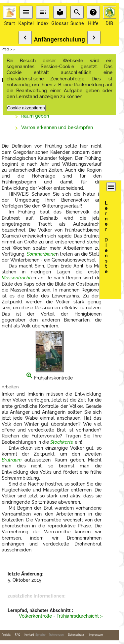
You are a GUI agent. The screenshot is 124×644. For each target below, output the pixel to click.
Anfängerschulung (60, 40)
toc (43, 12)
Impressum (96, 635)
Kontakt (29, 635)
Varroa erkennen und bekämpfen (57, 127)
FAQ (18, 635)
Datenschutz (76, 635)
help (93, 12)
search (77, 12)
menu (26, 12)
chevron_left (25, 38)
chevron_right (94, 38)
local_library (60, 12)
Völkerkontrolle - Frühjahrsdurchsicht (59, 616)
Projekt (6, 635)
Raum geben (35, 116)
